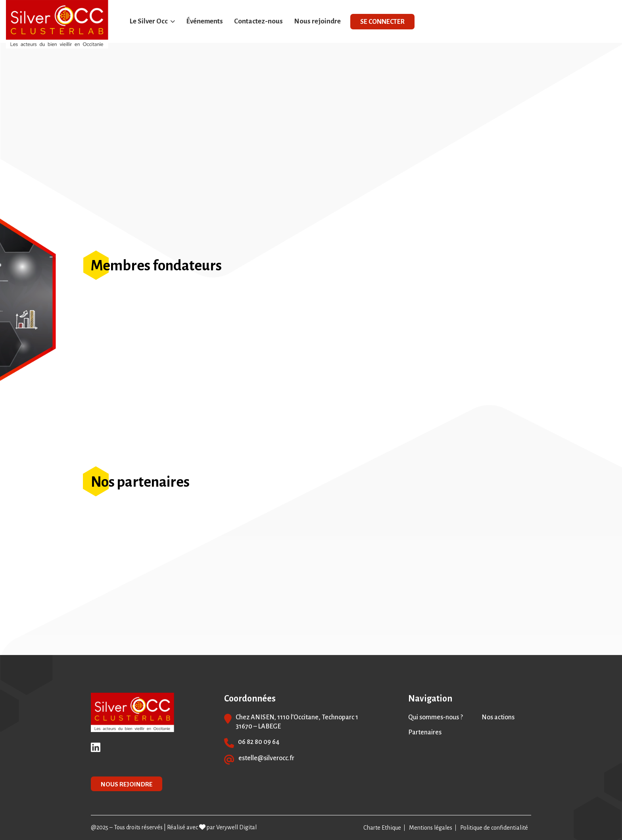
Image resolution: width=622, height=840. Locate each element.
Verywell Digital (236, 827)
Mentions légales (431, 828)
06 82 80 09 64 (259, 742)
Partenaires (425, 732)
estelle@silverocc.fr (266, 758)
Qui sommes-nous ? (436, 717)
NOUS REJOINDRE (127, 784)
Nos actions (498, 717)
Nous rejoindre (317, 21)
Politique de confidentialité (494, 828)
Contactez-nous (258, 21)
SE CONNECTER (382, 22)
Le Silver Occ (149, 21)
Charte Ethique (382, 828)
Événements (204, 21)
